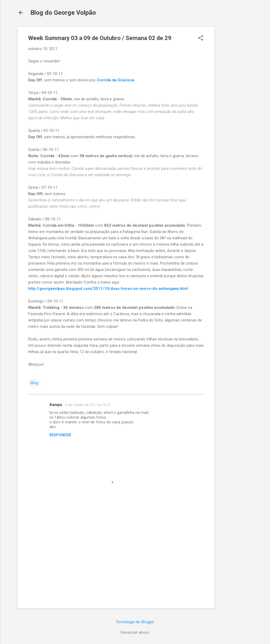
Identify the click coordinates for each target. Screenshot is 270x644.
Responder (60, 435)
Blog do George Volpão (63, 13)
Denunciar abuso (135, 632)
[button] (201, 38)
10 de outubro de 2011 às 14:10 (87, 405)
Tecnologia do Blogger (135, 622)
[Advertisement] (235, 106)
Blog (34, 383)
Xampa (56, 405)
